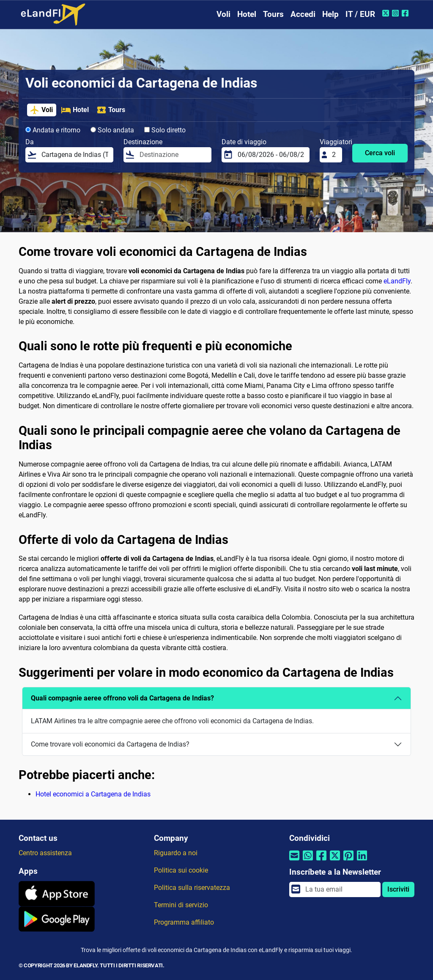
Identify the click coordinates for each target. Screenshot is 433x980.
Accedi (303, 14)
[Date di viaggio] (271, 155)
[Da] (75, 155)
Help (330, 14)
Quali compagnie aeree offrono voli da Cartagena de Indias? (122, 698)
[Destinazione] (173, 155)
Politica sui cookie (181, 870)
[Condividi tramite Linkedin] (362, 861)
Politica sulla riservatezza (192, 888)
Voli (223, 14)
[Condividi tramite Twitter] (335, 861)
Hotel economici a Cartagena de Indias (93, 794)
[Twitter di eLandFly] (387, 13)
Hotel (247, 14)
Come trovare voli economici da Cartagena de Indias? (110, 744)
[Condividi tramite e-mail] (294, 861)
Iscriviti (398, 889)
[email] (340, 889)
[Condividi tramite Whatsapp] (308, 861)
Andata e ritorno (53, 130)
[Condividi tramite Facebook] (321, 861)
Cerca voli (380, 153)
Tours (273, 14)
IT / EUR (360, 14)
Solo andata (112, 130)
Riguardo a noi (176, 853)
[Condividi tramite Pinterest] (348, 861)
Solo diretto (165, 130)
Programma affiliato (184, 922)
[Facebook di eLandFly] (406, 13)
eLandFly (397, 281)
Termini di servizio (181, 905)
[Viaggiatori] (334, 155)
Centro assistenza (45, 853)
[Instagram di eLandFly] (396, 13)
